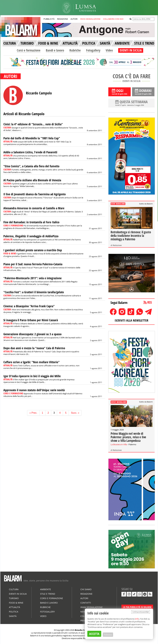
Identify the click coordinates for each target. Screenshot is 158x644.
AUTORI (74, 19)
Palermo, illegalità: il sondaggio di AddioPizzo (31, 236)
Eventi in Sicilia (18, 594)
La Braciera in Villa (119, 444)
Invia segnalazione (91, 607)
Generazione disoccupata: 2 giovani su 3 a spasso (32, 334)
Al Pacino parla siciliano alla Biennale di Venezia (32, 180)
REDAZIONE (62, 19)
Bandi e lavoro (55, 50)
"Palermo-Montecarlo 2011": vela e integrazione (32, 278)
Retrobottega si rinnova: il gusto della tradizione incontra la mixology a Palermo (131, 236)
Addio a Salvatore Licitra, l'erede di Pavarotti (30, 152)
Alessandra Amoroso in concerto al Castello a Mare (34, 208)
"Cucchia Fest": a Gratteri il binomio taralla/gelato (34, 292)
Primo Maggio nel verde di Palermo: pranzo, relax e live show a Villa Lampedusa (128, 437)
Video (109, 50)
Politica (14, 612)
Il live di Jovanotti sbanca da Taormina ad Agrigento (35, 194)
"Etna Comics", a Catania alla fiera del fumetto (31, 166)
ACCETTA (94, 634)
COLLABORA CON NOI (113, 19)
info (137, 619)
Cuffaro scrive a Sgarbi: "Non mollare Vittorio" (31, 362)
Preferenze (108, 635)
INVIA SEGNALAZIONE (90, 19)
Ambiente (46, 589)
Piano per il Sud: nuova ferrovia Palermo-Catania (33, 264)
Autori (84, 598)
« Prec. (33, 413)
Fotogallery (93, 50)
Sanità (13, 616)
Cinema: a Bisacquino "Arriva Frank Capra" (29, 306)
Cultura (14, 589)
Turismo (14, 598)
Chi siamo (86, 589)
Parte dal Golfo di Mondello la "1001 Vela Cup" (32, 138)
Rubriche (75, 50)
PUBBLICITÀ (49, 19)
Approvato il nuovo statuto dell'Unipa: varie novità (34, 390)
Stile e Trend (48, 594)
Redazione (117, 245)
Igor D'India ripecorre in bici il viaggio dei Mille (32, 376)
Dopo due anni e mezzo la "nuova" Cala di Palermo (34, 348)
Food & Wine (16, 603)
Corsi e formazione (29, 50)
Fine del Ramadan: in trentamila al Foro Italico (31, 222)
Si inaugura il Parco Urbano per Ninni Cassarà (31, 320)
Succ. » (75, 413)
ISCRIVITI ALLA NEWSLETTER (131, 320)
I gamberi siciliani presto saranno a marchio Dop (33, 250)
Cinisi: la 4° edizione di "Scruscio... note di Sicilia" (33, 124)
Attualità (15, 607)
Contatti (86, 603)
